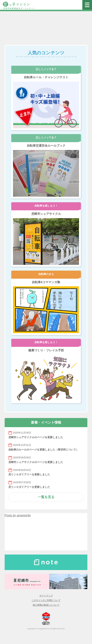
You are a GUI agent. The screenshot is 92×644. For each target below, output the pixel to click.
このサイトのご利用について (46, 600)
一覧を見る (46, 497)
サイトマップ (46, 596)
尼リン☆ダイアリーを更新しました (29, 474)
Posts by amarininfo (18, 515)
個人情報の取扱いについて (46, 605)
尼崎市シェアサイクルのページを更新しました (36, 437)
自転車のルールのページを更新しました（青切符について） (43, 450)
